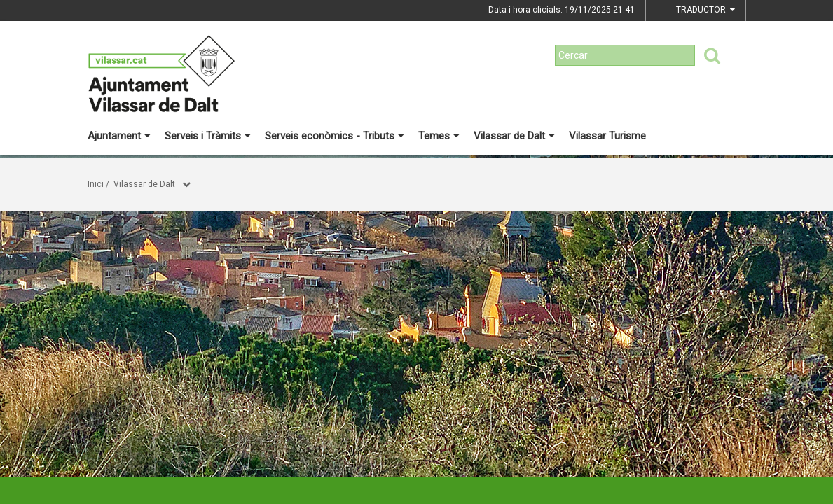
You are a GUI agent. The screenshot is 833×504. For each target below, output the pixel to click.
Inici (96, 184)
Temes (439, 136)
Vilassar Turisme (607, 136)
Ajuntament (119, 136)
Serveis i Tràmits (208, 136)
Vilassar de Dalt (514, 136)
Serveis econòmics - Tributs (335, 136)
